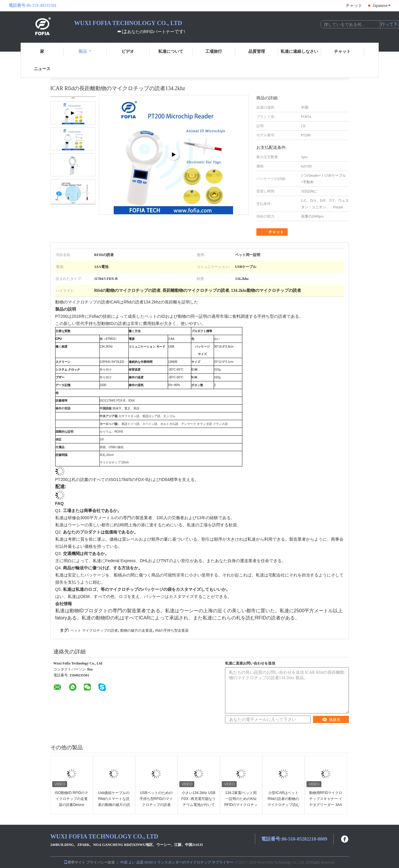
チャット (354, 6)
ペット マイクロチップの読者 (94, 630)
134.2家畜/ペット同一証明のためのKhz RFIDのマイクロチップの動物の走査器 (241, 802)
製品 (85, 51)
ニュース (42, 69)
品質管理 (257, 51)
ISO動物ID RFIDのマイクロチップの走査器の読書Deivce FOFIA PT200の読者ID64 (71, 805)
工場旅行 (214, 51)
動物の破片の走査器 (136, 630)
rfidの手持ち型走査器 (172, 630)
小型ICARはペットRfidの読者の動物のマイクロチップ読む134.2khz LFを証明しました (283, 805)
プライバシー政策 (101, 862)
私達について (171, 51)
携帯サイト (75, 862)
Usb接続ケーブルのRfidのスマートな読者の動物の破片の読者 (114, 802)
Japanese (382, 6)
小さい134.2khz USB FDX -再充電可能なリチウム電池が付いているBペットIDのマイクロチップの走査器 (199, 805)
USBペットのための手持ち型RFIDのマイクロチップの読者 (156, 799)
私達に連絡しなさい (299, 51)
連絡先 (331, 720)
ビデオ (128, 51)
